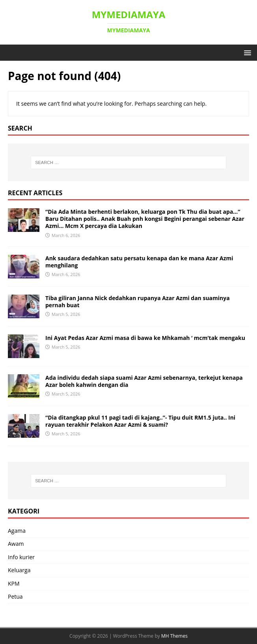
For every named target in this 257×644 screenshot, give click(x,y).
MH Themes (174, 636)
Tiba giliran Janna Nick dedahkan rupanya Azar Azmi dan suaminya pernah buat (138, 301)
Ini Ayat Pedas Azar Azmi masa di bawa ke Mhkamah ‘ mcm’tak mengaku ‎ (146, 338)
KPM (14, 583)
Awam (16, 544)
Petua (15, 596)
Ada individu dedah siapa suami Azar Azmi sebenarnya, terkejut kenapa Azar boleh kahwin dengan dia (144, 381)
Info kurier (21, 557)
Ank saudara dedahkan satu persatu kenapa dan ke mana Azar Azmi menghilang (139, 262)
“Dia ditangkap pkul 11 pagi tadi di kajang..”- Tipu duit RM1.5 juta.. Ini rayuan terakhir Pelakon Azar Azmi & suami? (140, 421)
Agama (17, 531)
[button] (246, 52)
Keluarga (19, 570)
